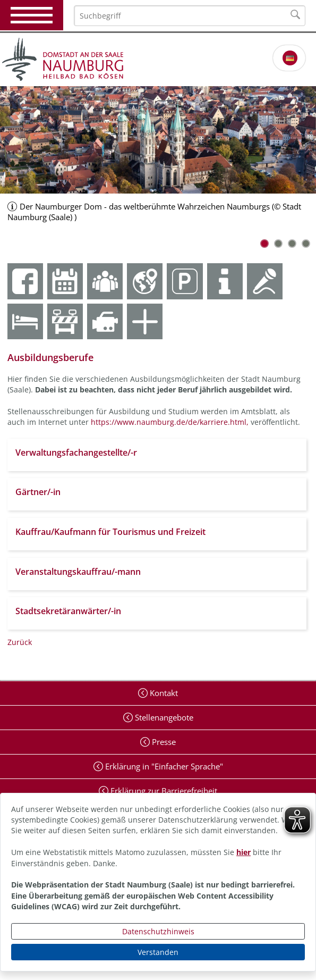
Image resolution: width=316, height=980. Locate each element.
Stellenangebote (163, 717)
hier (244, 852)
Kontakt (163, 693)
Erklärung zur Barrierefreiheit (163, 791)
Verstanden (158, 952)
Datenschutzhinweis (158, 931)
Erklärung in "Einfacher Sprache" (163, 766)
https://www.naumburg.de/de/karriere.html (169, 422)
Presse (163, 742)
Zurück (20, 642)
